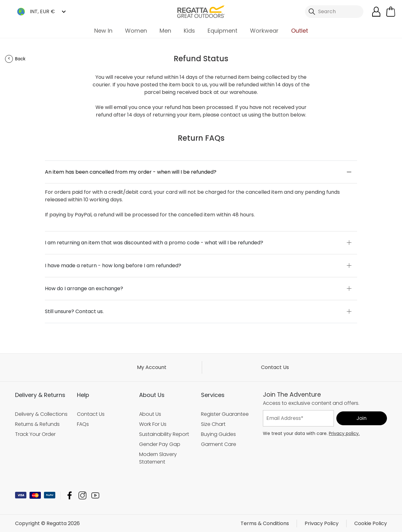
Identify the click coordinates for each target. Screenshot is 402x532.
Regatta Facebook (70, 495)
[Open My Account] (376, 12)
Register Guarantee (225, 414)
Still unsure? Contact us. (74, 311)
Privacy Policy (322, 523)
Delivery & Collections (41, 414)
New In (103, 31)
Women (136, 31)
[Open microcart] (391, 12)
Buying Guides (218, 434)
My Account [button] (152, 367)
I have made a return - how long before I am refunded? (113, 266)
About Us (150, 414)
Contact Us (275, 367)
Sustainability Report (164, 434)
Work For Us (153, 424)
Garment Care (219, 444)
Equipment (223, 31)
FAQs (83, 424)
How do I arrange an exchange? (84, 288)
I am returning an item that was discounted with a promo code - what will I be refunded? (154, 243)
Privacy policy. (344, 433)
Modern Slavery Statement (158, 458)
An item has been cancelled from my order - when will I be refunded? (131, 172)
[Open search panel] (334, 12)
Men (165, 31)
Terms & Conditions (265, 523)
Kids (189, 31)
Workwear (264, 31)
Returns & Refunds (37, 424)
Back (20, 59)
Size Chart (213, 424)
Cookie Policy (371, 523)
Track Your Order (35, 434)
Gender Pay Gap (160, 444)
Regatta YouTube (95, 495)
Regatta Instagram (82, 495)
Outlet (300, 31)
